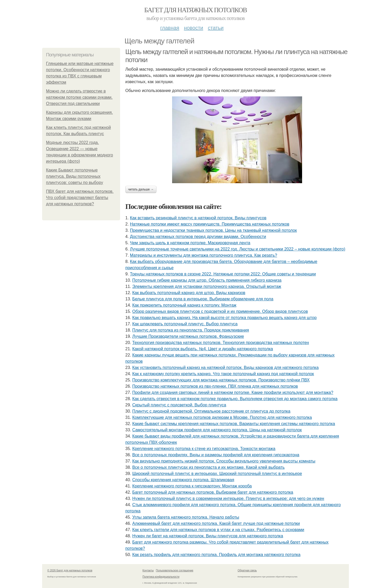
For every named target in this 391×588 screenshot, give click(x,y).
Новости (193, 28)
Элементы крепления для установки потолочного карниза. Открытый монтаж (207, 286)
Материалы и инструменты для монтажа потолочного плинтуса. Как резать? (204, 255)
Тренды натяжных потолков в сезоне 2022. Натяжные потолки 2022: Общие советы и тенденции (223, 274)
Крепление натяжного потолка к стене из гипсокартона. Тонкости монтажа (204, 449)
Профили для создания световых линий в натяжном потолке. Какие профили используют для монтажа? (233, 392)
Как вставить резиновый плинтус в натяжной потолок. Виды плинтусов (198, 218)
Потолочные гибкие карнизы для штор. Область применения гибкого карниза (207, 280)
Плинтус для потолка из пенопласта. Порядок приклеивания (191, 330)
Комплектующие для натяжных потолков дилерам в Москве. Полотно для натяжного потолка (222, 417)
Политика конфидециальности (161, 577)
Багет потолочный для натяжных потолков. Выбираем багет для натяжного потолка (213, 492)
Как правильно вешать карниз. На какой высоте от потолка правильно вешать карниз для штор (224, 318)
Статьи (216, 28)
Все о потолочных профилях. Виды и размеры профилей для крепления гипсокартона (216, 455)
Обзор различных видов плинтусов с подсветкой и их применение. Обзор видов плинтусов (220, 311)
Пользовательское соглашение (175, 570)
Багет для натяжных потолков (196, 10)
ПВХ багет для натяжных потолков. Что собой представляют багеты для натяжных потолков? (80, 198)
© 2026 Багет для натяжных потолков (70, 570)
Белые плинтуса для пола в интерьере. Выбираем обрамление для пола (203, 299)
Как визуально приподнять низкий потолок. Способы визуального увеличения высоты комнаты (224, 461)
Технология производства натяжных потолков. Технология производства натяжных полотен (221, 343)
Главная (170, 28)
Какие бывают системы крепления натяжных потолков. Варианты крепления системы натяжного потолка (234, 424)
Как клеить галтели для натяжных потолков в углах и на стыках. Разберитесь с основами (218, 530)
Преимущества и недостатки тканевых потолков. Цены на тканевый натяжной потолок (213, 230)
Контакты (148, 570)
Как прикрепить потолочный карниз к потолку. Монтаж (184, 305)
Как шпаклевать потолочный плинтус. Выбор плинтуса (185, 324)
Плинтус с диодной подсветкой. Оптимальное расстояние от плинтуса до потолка (211, 411)
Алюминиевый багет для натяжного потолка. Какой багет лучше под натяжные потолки (216, 523)
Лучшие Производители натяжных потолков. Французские (188, 336)
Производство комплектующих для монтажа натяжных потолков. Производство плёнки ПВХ (221, 380)
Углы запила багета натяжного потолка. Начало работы (186, 517)
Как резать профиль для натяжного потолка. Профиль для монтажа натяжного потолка (216, 555)
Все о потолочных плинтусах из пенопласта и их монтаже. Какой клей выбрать (208, 467)
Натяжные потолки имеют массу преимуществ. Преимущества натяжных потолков (210, 224)
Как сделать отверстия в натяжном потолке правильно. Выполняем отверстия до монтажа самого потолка (235, 399)
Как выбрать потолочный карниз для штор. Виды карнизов (189, 293)
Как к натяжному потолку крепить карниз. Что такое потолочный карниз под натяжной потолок (223, 374)
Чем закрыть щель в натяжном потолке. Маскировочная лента (190, 243)
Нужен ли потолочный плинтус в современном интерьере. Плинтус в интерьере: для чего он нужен (228, 498)
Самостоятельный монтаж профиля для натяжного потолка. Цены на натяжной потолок (217, 430)
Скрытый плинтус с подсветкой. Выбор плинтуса (179, 405)
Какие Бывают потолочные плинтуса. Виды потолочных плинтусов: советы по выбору (74, 176)
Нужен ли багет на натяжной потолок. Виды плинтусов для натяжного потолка (208, 536)
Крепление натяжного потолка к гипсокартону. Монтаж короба (192, 486)
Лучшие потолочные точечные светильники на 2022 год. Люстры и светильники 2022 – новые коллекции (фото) (238, 249)
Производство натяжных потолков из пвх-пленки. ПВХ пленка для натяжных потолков (215, 386)
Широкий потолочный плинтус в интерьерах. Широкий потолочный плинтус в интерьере (217, 474)
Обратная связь (247, 570)
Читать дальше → (141, 189)
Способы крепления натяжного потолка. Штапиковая (183, 480)
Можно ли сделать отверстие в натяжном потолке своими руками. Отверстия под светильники (79, 97)
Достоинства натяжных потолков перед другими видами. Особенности (198, 237)
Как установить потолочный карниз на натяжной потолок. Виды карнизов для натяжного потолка (226, 368)
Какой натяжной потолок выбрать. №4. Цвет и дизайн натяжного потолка (203, 349)
